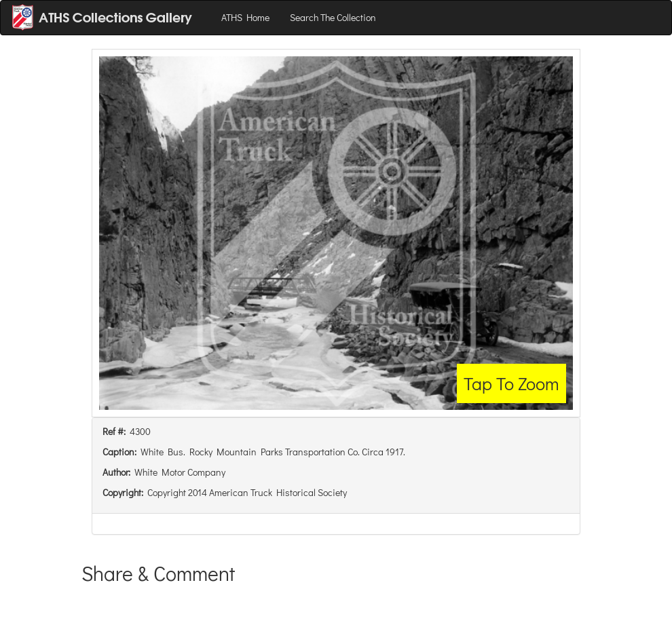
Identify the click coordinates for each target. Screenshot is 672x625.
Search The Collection (333, 17)
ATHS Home (245, 17)
